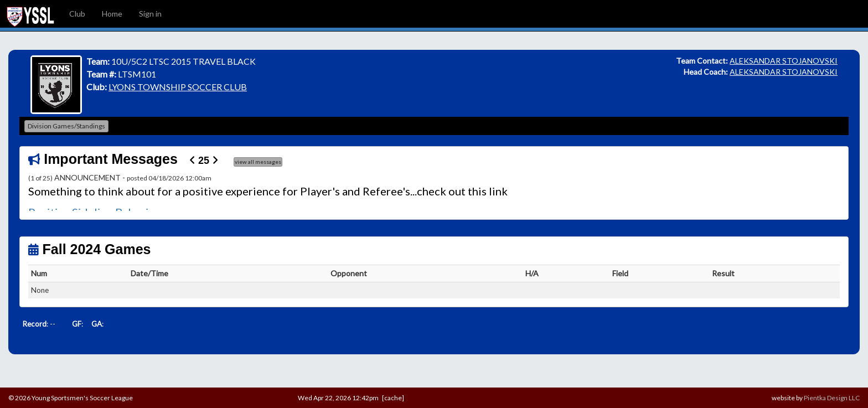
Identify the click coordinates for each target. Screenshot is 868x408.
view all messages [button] (258, 162)
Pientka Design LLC (832, 398)
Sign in (150, 14)
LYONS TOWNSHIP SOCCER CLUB (178, 87)
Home (112, 14)
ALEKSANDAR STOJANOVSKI (784, 61)
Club (77, 14)
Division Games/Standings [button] (66, 126)
